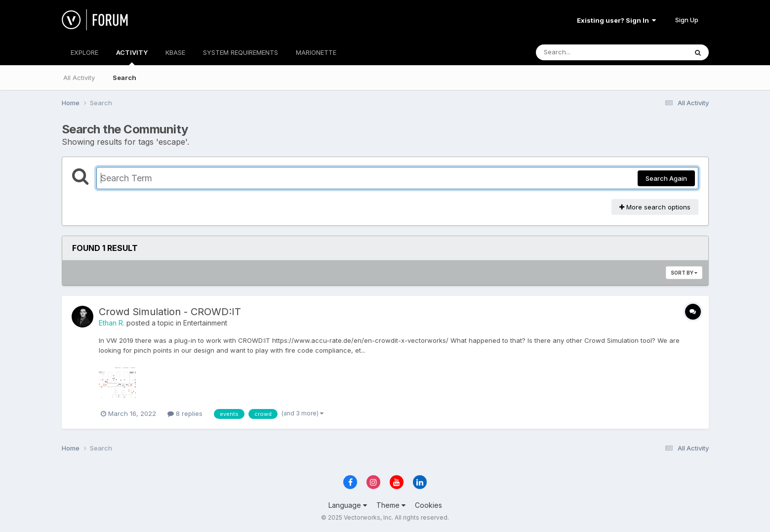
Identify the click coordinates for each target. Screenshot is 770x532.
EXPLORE (84, 52)
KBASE (175, 52)
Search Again (666, 178)
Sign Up (687, 20)
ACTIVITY (132, 57)
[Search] (585, 52)
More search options (655, 207)
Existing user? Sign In (616, 20)
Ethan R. (112, 323)
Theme (391, 505)
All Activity (79, 78)
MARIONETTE (316, 52)
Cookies (428, 505)
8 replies (185, 413)
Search (124, 78)
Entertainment (205, 323)
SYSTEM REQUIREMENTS (241, 52)
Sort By (684, 273)
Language (348, 505)
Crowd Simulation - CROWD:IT (170, 312)
